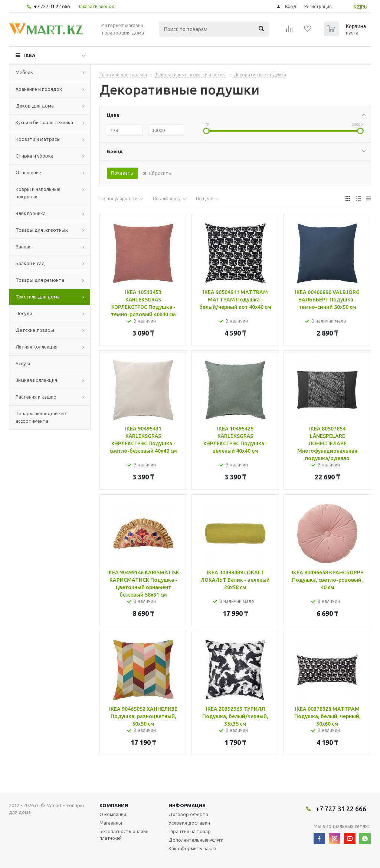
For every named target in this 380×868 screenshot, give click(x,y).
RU (364, 7)
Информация (187, 805)
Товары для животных (42, 230)
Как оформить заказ (192, 848)
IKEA (30, 55)
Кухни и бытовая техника (44, 122)
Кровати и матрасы (38, 139)
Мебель (24, 72)
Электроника (31, 213)
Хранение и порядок (39, 89)
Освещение (28, 172)
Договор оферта (188, 814)
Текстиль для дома (38, 297)
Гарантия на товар (190, 831)
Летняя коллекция (37, 347)
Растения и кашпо (36, 397)
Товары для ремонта (40, 280)
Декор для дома (35, 106)
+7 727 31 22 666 (52, 6)
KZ (357, 7)
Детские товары (35, 330)
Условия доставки (189, 823)
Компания (114, 805)
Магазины (111, 823)
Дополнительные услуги (196, 840)
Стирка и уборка (35, 156)
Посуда (24, 313)
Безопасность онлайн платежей (124, 835)
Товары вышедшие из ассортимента (41, 417)
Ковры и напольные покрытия (38, 193)
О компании (113, 814)
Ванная (24, 247)
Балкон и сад (30, 263)
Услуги (23, 363)
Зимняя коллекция (36, 380)
